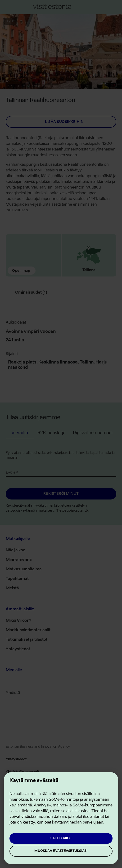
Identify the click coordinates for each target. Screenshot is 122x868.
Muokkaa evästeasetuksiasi (61, 851)
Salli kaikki (61, 838)
